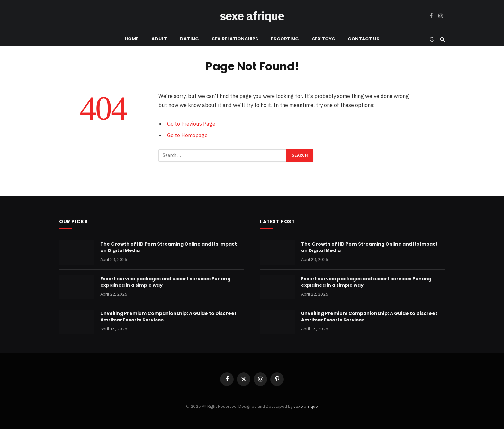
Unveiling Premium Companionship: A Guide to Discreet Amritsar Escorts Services (168, 317)
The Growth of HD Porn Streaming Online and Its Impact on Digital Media (169, 247)
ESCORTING (285, 39)
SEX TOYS (324, 39)
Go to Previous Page (191, 124)
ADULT (159, 39)
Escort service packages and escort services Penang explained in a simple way (165, 282)
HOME (132, 39)
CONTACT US (364, 39)
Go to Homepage (187, 135)
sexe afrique (306, 406)
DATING (189, 39)
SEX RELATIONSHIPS (235, 39)
